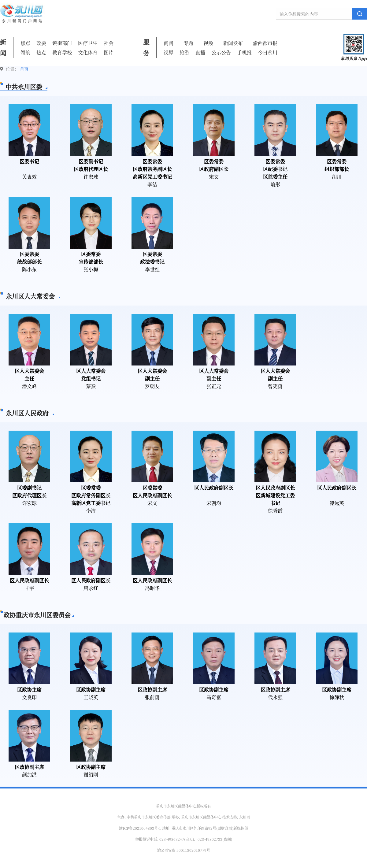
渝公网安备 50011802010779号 (184, 850)
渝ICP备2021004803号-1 (140, 828)
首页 (24, 69)
